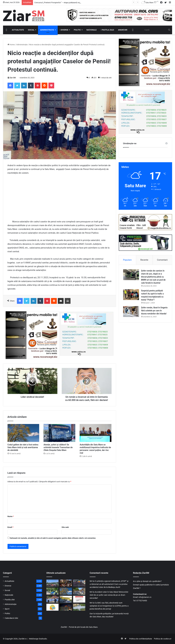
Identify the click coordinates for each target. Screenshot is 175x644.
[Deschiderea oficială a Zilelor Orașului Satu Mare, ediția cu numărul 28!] (66, 583)
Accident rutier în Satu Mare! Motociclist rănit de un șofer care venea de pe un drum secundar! (109, 595)
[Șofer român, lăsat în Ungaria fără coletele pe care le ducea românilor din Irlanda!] (131, 312)
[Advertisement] (60, 199)
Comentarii (162, 260)
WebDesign (34, 639)
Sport (7, 609)
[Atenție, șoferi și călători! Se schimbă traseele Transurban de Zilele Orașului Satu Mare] (59, 433)
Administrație (47, 30)
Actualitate (18, 30)
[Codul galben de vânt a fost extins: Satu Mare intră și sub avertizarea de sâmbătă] (23, 433)
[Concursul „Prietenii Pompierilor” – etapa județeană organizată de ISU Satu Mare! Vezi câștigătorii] (53, 583)
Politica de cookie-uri (163, 639)
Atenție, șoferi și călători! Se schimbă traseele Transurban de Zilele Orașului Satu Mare (58, 447)
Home (11, 45)
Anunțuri (123, 30)
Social (31, 30)
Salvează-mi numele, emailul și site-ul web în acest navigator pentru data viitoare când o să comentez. (53, 538)
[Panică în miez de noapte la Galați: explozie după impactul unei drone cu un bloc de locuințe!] (66, 607)
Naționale (91, 30)
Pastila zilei (107, 30)
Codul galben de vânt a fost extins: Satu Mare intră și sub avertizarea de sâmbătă (23, 447)
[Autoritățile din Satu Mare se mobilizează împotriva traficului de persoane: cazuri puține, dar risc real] (96, 433)
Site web (65, 527)
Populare (127, 260)
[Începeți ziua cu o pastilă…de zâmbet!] (53, 607)
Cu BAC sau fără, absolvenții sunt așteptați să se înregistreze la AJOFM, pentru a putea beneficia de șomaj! (109, 606)
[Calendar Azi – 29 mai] (79, 599)
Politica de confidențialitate (141, 639)
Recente (144, 260)
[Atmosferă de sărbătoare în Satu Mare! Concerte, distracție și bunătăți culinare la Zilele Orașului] (79, 583)
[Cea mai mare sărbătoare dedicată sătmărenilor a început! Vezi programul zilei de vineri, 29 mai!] (79, 591)
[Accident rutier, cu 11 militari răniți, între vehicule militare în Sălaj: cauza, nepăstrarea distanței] (66, 599)
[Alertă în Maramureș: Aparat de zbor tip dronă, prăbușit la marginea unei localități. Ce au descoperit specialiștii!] (79, 607)
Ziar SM (13, 78)
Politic (77, 30)
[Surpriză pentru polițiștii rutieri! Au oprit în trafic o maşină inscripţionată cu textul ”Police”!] (131, 295)
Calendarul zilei (11, 618)
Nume (11, 516)
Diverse (64, 30)
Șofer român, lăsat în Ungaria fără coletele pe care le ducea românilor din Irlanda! (154, 311)
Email (11, 527)
